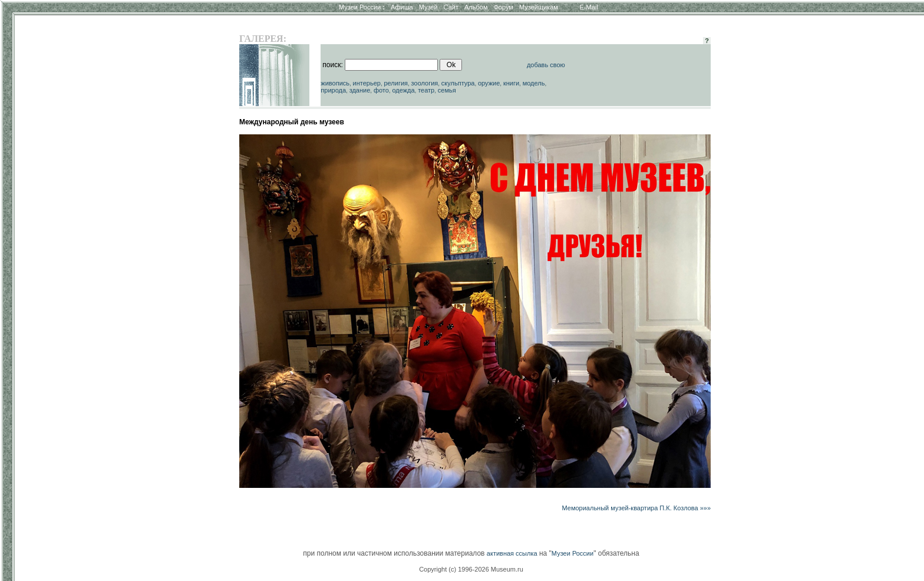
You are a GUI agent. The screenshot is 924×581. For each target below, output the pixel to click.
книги (511, 83)
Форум (503, 7)
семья (447, 90)
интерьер (367, 83)
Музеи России (362, 7)
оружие (489, 83)
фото (381, 90)
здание (360, 90)
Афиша (402, 7)
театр (426, 90)
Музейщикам (539, 7)
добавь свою (546, 65)
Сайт (451, 7)
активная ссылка (512, 553)
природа (333, 90)
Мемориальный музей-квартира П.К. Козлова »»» (637, 508)
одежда (403, 90)
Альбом (476, 7)
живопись (335, 83)
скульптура (458, 83)
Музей (428, 7)
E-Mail (589, 7)
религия (396, 83)
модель (534, 83)
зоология (425, 83)
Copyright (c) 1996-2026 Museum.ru (471, 569)
